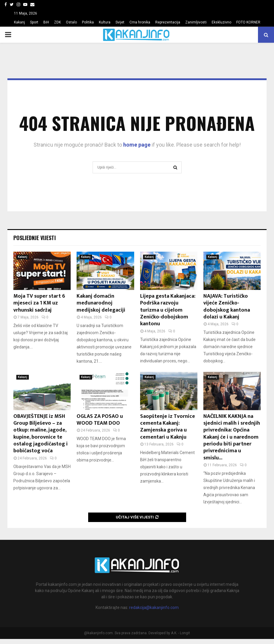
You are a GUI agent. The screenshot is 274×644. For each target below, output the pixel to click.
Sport (34, 22)
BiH (46, 22)
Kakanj (19, 22)
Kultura (105, 22)
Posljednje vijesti (35, 238)
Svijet (120, 22)
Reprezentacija (168, 22)
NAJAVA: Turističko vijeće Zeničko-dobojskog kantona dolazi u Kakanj (227, 307)
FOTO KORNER (248, 22)
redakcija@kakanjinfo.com (154, 607)
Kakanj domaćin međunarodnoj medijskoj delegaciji (101, 303)
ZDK (57, 22)
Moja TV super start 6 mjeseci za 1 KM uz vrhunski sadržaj (39, 303)
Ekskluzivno (221, 22)
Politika (88, 22)
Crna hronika (140, 22)
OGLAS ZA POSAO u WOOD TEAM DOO (100, 420)
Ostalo (71, 22)
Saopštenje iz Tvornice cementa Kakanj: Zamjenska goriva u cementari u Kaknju (168, 427)
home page (137, 145)
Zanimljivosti (196, 22)
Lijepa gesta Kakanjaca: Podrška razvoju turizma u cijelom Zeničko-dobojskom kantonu (168, 310)
